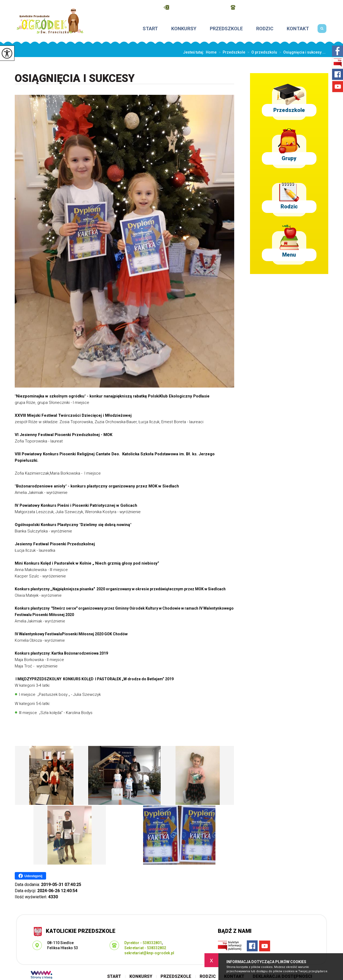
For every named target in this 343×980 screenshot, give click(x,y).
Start (150, 29)
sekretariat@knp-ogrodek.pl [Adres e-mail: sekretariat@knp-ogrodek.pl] (149, 953)
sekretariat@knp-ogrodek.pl (194, 7)
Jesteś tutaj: (194, 52)
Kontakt (298, 29)
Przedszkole (226, 29)
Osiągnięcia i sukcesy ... (301, 52)
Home (211, 52)
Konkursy (184, 29)
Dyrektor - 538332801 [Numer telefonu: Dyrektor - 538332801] (143, 943)
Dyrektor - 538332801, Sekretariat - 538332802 (279, 7)
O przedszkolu (261, 52)
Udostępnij (30, 876)
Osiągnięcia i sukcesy (75, 79)
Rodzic (265, 29)
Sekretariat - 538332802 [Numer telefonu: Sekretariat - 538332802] (145, 948)
